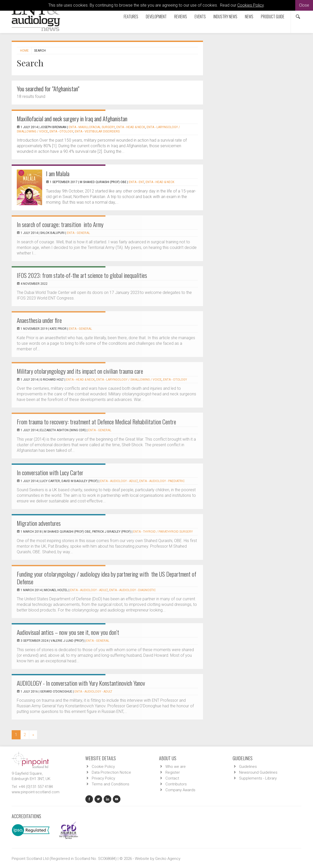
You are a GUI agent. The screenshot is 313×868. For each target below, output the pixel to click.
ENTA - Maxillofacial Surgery (92, 127)
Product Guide (273, 17)
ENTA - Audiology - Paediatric (162, 481)
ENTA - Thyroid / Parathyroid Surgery (163, 532)
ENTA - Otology (61, 131)
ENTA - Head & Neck (131, 127)
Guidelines (248, 767)
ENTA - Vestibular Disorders (97, 131)
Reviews (181, 17)
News (249, 17)
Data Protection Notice (111, 772)
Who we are (176, 767)
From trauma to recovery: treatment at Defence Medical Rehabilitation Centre (96, 422)
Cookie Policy (103, 767)
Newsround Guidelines (258, 772)
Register (173, 772)
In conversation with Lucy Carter (50, 472)
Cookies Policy (251, 5)
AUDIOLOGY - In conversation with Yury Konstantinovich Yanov (81, 683)
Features (131, 17)
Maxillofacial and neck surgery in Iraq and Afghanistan (72, 118)
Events (200, 17)
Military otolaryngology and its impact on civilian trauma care (80, 371)
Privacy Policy (103, 778)
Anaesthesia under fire (39, 320)
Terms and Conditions (111, 784)
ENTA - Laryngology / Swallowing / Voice (129, 380)
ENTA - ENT (136, 182)
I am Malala (58, 173)
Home (24, 51)
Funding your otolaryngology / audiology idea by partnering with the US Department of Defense (107, 578)
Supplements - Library (258, 778)
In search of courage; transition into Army (60, 224)
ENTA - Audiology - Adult (119, 481)
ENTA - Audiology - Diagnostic (132, 590)
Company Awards (180, 790)
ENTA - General (78, 233)
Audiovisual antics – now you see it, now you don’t (68, 632)
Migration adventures (39, 523)
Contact (172, 778)
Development (156, 17)
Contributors (176, 784)
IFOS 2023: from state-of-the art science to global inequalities (82, 275)
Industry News (225, 17)
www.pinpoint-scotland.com (36, 792)
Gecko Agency (168, 859)
